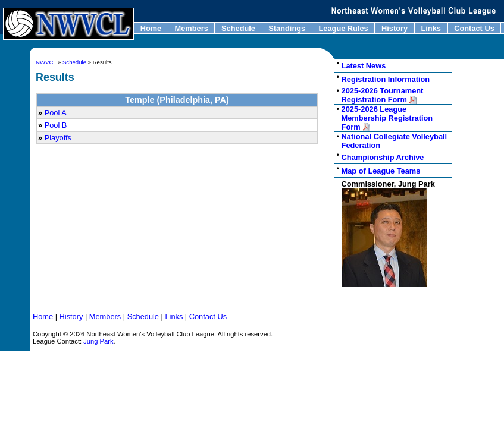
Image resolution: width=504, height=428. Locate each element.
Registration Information (386, 79)
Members (192, 28)
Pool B (56, 125)
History (394, 28)
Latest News (364, 66)
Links (431, 28)
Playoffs (58, 138)
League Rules (344, 28)
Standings (287, 28)
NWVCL (46, 62)
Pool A (56, 113)
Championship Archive (383, 157)
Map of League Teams (381, 171)
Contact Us (475, 28)
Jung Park (98, 341)
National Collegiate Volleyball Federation (395, 141)
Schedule (238, 28)
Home (151, 28)
